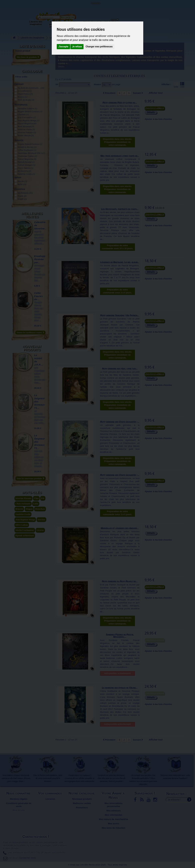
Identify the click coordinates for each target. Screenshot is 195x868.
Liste (182, 85)
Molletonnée (25, 193)
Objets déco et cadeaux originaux (91, 24)
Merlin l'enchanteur (25, 530)
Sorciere (41, 520)
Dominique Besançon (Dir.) (31, 153)
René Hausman (26, 126)
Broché (22, 181)
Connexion (96, 3)
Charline (23, 114)
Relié (22, 184)
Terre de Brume (26, 100)
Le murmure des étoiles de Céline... (120, 688)
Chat (36, 498)
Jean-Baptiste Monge (29, 120)
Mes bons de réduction (114, 828)
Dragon (29, 509)
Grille (176, 85)
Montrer (97, 84)
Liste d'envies (32, 46)
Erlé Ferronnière (27, 117)
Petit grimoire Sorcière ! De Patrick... (120, 315)
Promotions (82, 808)
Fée (43, 498)
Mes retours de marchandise (113, 819)
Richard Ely (24, 171)
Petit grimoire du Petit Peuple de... (120, 581)
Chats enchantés (23, 504)
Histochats (40, 509)
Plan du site (19, 811)
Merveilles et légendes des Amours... (120, 528)
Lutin (36, 504)
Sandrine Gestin (26, 129)
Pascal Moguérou (27, 123)
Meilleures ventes (32, 215)
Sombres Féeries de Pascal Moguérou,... (120, 636)
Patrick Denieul (26, 162)
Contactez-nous (31, 7)
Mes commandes (114, 815)
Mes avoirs (114, 824)
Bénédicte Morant (27, 147)
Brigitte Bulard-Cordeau (30, 111)
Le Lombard (25, 91)
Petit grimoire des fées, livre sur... (120, 369)
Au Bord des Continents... (31, 88)
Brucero (19, 509)
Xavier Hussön (26, 135)
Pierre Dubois (25, 168)
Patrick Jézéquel (27, 165)
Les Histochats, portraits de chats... (120, 209)
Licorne (40, 530)
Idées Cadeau (22, 525)
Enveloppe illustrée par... (40, 259)
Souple (22, 199)
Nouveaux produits (32, 348)
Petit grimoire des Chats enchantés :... (120, 422)
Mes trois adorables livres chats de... (120, 156)
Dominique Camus (27, 156)
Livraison (50, 799)
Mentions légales (19, 799)
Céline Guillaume (27, 150)
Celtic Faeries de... (39, 296)
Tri (57, 84)
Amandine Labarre (28, 108)
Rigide (22, 196)
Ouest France (25, 94)
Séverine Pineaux (27, 132)
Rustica (23, 97)
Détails (61, 67)
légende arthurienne (25, 535)
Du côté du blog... (109, 22)
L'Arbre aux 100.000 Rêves (11, 5)
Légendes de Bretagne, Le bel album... (120, 262)
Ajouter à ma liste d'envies (158, 119)
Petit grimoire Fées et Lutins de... (120, 103)
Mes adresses (114, 811)
